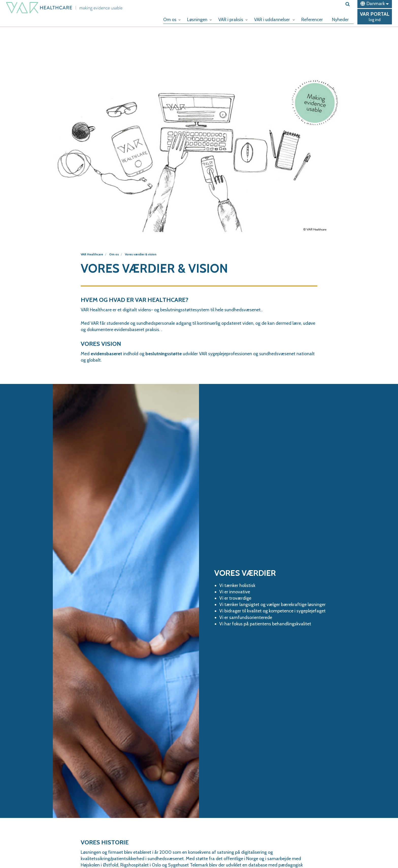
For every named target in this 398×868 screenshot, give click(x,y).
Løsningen (200, 20)
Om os (172, 20)
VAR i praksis (233, 20)
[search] (350, 4)
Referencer (312, 20)
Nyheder (340, 20)
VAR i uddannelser (275, 20)
